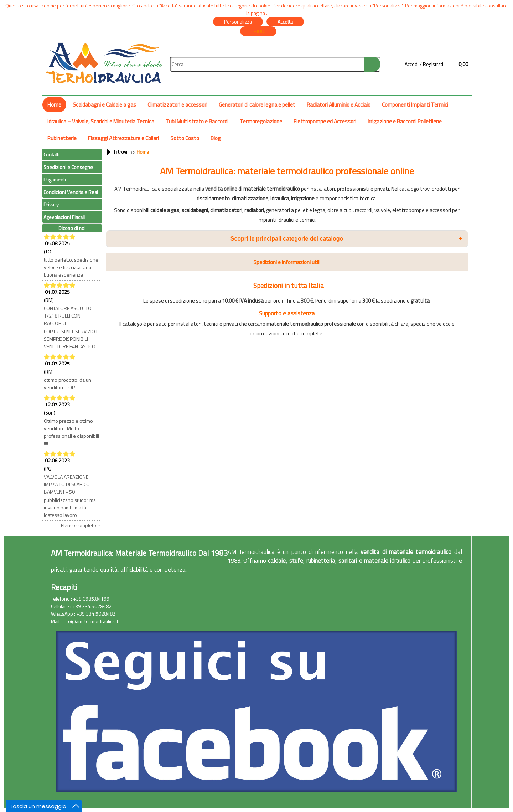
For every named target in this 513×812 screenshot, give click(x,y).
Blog (216, 138)
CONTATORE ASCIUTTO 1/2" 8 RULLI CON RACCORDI (68, 316)
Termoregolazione (261, 121)
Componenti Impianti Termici (415, 105)
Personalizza (238, 22)
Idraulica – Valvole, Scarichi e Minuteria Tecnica (101, 121)
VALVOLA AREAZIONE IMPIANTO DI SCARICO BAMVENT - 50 (67, 484)
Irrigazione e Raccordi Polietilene (405, 121)
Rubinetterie (62, 138)
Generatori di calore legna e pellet (257, 105)
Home (54, 105)
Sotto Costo (185, 138)
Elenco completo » (81, 525)
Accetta (285, 22)
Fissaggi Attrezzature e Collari (123, 138)
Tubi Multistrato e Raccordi (197, 121)
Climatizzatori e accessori (177, 105)
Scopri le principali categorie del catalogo (346, 239)
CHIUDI (258, 31)
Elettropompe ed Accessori (325, 121)
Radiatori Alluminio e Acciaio (339, 105)
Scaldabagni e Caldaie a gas (104, 105)
